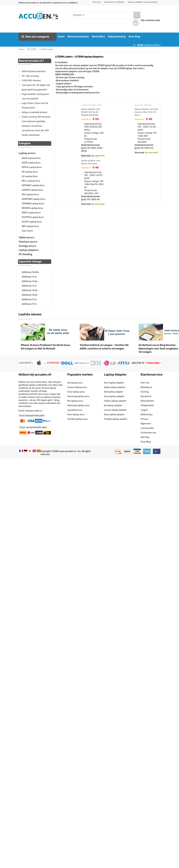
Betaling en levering (146, 390)
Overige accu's (27, 246)
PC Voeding (26, 254)
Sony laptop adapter (114, 415)
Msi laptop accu (75, 401)
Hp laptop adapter (113, 405)
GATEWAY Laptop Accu (33, 185)
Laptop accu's (27, 153)
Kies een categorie (35, 37)
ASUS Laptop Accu (31, 158)
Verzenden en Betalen (114, 2)
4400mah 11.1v (29, 286)
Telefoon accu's (28, 242)
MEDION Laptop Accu (32, 208)
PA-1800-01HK (95, 148)
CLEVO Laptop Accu (32, 222)
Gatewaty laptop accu (78, 405)
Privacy (144, 419)
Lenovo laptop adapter (115, 410)
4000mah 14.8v (30, 281)
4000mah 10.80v (30, 272)
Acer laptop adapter (114, 383)
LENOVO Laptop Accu (33, 190)
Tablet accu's (27, 238)
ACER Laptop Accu (31, 163)
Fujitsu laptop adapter (115, 401)
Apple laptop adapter (115, 387)
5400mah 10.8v (30, 295)
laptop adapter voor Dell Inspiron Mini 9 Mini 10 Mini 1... (146, 112)
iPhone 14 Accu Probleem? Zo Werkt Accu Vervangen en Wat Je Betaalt (46, 347)
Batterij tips (147, 415)
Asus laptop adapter (114, 396)
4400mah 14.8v (30, 290)
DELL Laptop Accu (31, 181)
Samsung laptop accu (78, 396)
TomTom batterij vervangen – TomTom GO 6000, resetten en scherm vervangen (104, 347)
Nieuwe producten (78, 37)
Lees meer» (28, 231)
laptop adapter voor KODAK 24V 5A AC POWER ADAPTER (91, 112)
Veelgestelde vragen (147, 408)
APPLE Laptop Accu (32, 167)
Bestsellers (98, 37)
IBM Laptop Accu (30, 226)
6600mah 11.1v (29, 304)
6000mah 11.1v (29, 300)
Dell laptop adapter (114, 392)
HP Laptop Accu (30, 172)
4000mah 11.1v (29, 277)
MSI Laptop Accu (30, 195)
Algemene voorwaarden (147, 426)
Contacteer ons (148, 433)
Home (61, 37)
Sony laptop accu (76, 392)
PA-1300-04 (147, 148)
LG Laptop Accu (30, 176)
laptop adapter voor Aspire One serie (91, 162)
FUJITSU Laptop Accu (33, 217)
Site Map (145, 437)
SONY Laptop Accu (31, 213)
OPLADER (32, 49)
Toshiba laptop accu (77, 419)
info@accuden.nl (152, 45)
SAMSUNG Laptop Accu (34, 199)
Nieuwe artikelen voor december (143, 2)
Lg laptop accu (75, 410)
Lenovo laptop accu (77, 387)
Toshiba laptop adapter (116, 419)
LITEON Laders (47, 49)
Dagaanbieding (117, 37)
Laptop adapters (29, 250)
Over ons (97, 2)
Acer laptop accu (76, 415)
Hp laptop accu (75, 383)
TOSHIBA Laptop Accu (33, 204)
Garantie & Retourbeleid (147, 399)
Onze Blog (134, 37)
